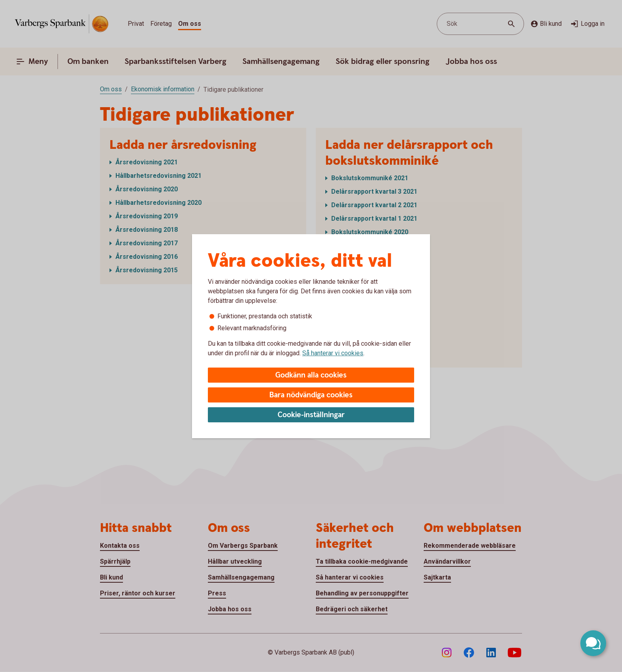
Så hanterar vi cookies (333, 353)
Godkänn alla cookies (311, 375)
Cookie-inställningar (311, 415)
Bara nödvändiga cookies (311, 395)
